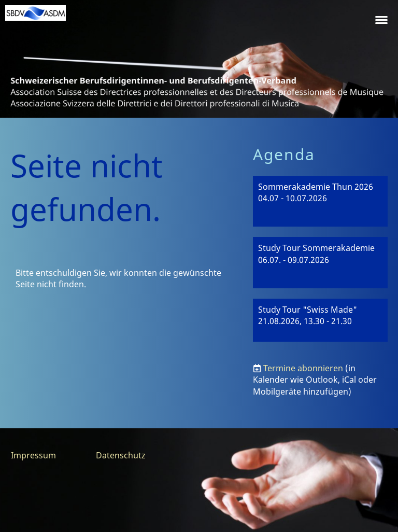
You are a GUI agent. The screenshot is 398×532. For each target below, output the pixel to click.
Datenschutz (121, 455)
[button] (320, 201)
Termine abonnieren (303, 368)
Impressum (33, 455)
